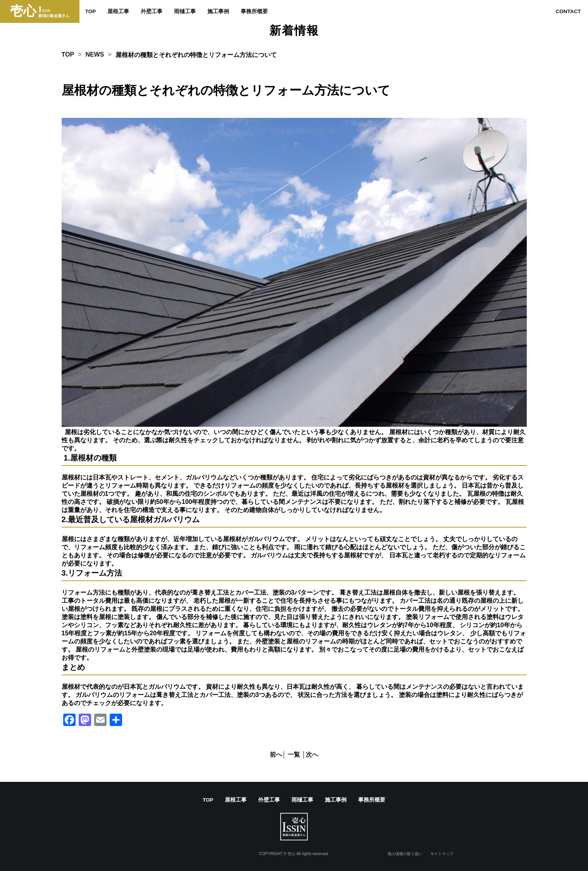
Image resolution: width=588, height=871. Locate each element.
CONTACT (568, 11)
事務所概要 (254, 11)
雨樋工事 (185, 11)
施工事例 (218, 11)
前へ (276, 755)
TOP (91, 11)
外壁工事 (152, 11)
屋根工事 (118, 11)
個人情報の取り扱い (405, 854)
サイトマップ (442, 854)
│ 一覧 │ (294, 755)
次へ (312, 755)
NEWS (95, 54)
